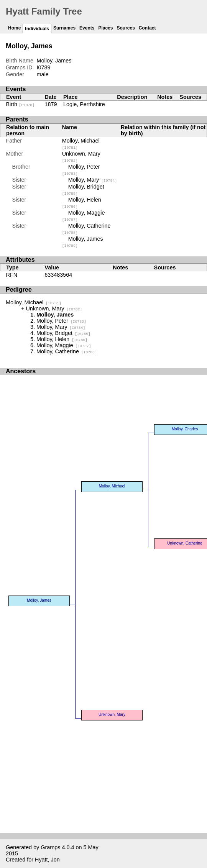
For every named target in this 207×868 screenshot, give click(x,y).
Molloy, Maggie (64, 345)
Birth (21, 104)
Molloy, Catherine (67, 351)
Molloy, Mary (93, 180)
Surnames (64, 28)
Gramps (50, 847)
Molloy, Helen (62, 339)
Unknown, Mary (54, 308)
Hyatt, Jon (47, 860)
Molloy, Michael (34, 302)
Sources (126, 28)
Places (105, 28)
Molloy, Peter (61, 321)
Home (14, 28)
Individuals (37, 29)
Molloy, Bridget (63, 333)
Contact (147, 28)
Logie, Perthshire (84, 104)
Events (87, 28)
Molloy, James (39, 600)
